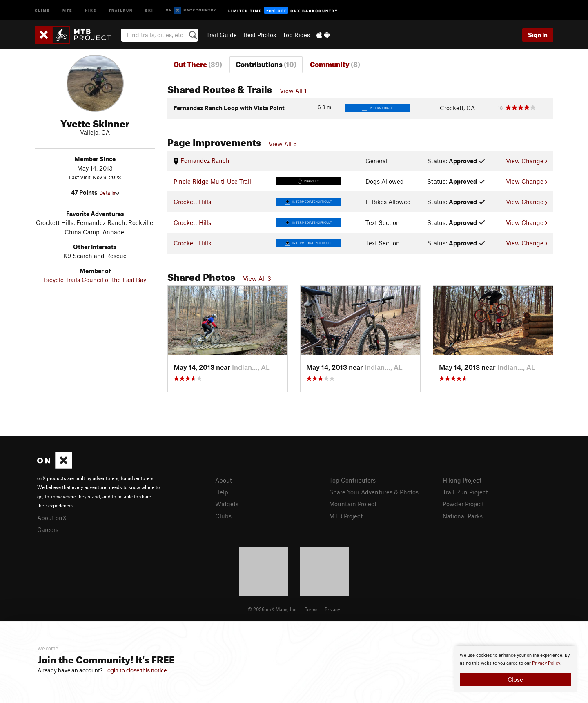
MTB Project (346, 516)
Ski (149, 10)
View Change (527, 161)
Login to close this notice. (136, 670)
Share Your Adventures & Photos (374, 492)
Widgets (227, 504)
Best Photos (260, 35)
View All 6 (283, 144)
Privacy (332, 609)
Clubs (223, 516)
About (224, 480)
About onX (52, 518)
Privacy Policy (546, 663)
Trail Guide (222, 35)
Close (515, 679)
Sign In (538, 35)
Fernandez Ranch (202, 160)
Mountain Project (353, 504)
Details (109, 193)
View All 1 (293, 91)
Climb (42, 10)
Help (222, 492)
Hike (91, 10)
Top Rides (296, 35)
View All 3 (257, 278)
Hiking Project (462, 480)
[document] (515, 669)
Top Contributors (352, 480)
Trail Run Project (465, 492)
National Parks (463, 516)
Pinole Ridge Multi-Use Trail (212, 181)
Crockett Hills (192, 202)
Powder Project (463, 504)
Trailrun (121, 10)
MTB (68, 10)
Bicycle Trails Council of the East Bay (95, 280)
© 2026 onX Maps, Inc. (273, 609)
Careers (48, 529)
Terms (311, 609)
